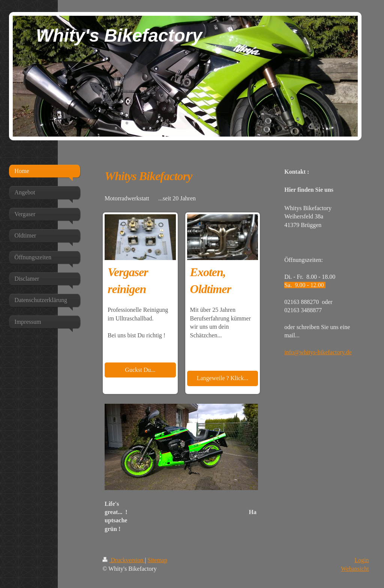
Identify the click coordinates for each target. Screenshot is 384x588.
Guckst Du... (140, 370)
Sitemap (157, 560)
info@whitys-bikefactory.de (318, 352)
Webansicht (355, 569)
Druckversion (124, 560)
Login (361, 560)
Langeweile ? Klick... (223, 378)
